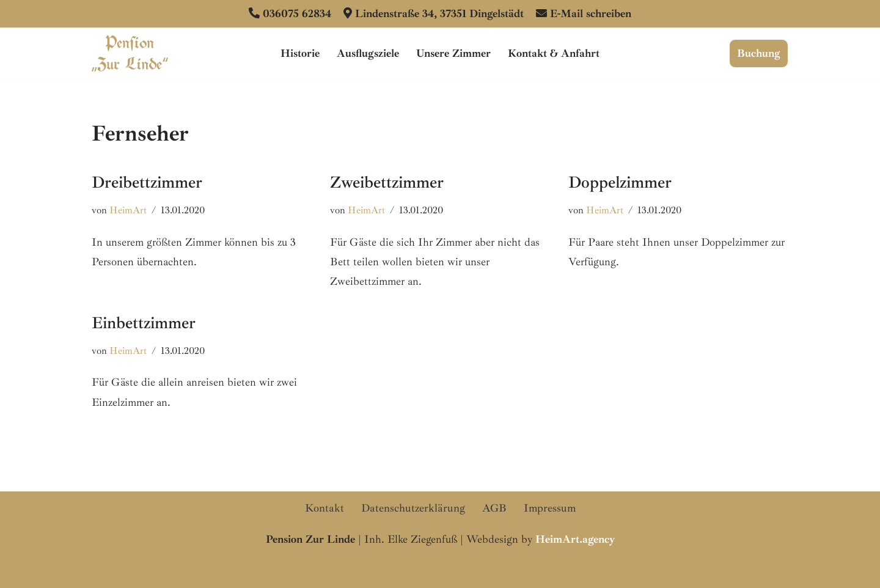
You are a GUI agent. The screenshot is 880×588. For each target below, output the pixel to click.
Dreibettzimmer (147, 182)
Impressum (550, 508)
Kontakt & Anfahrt (554, 53)
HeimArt (128, 210)
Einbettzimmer (144, 323)
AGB (494, 508)
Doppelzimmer (620, 182)
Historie (300, 53)
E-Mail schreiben (591, 13)
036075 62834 (297, 13)
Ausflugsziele (368, 53)
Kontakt (324, 508)
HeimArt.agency (658, 571)
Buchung (759, 53)
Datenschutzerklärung (413, 508)
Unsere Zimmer (453, 53)
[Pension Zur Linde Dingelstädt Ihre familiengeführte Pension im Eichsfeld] (130, 53)
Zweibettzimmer (387, 182)
